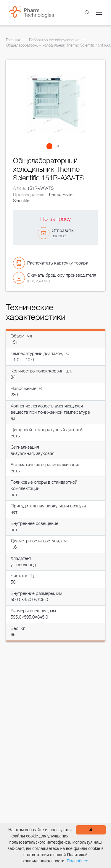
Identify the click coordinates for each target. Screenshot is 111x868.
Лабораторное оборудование (54, 40)
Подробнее (77, 861)
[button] (51, 146)
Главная (13, 40)
